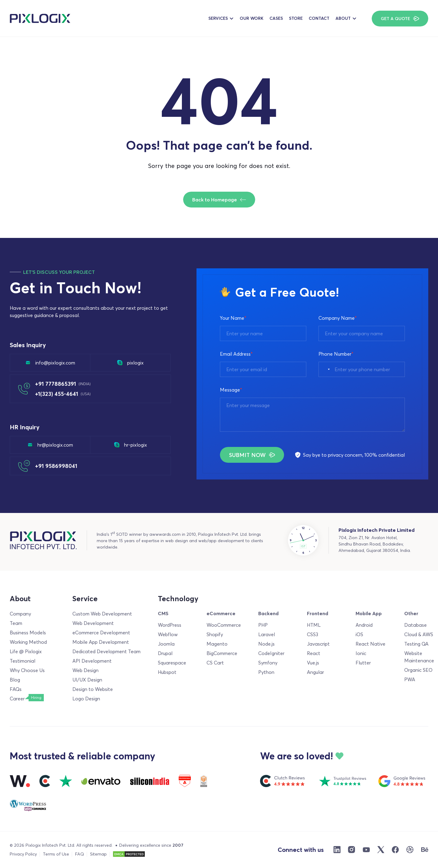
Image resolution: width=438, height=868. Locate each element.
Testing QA (416, 644)
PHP (263, 625)
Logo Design (86, 699)
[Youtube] (366, 850)
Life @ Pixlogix (26, 651)
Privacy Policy (23, 854)
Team (16, 623)
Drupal (165, 653)
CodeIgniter (271, 653)
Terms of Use (56, 854)
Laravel (267, 634)
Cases (276, 18)
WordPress (170, 625)
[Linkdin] (337, 850)
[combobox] (326, 369)
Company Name (338, 318)
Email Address (236, 354)
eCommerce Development (101, 633)
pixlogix (130, 363)
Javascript (318, 644)
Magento (217, 644)
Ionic (361, 653)
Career (17, 699)
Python (266, 672)
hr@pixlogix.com (50, 445)
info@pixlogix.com (50, 363)
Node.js (266, 644)
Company (20, 614)
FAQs (16, 689)
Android (364, 625)
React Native (370, 644)
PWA (410, 679)
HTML (314, 625)
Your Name (233, 318)
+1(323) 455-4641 (63, 394)
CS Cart (215, 663)
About (343, 18)
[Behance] (425, 850)
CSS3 (313, 634)
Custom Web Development (102, 614)
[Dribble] (410, 850)
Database (415, 625)
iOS (359, 634)
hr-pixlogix (130, 445)
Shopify (215, 634)
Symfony (268, 663)
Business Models (28, 633)
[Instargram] (352, 850)
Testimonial (23, 661)
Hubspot (167, 672)
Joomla (166, 644)
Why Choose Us (27, 670)
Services (218, 18)
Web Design (85, 670)
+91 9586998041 (56, 466)
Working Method (28, 642)
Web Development (93, 623)
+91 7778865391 (63, 384)
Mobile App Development (101, 642)
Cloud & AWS (419, 634)
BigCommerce (222, 653)
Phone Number (336, 354)
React (314, 653)
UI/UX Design (87, 680)
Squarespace (172, 663)
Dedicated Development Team (106, 651)
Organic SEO (418, 670)
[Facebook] (395, 850)
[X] (381, 850)
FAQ (80, 854)
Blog (15, 680)
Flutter (363, 663)
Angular (315, 672)
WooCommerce (224, 625)
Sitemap (98, 854)
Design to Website (93, 689)
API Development (92, 661)
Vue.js (313, 663)
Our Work (252, 18)
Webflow (168, 634)
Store (296, 18)
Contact (319, 18)
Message (231, 390)
